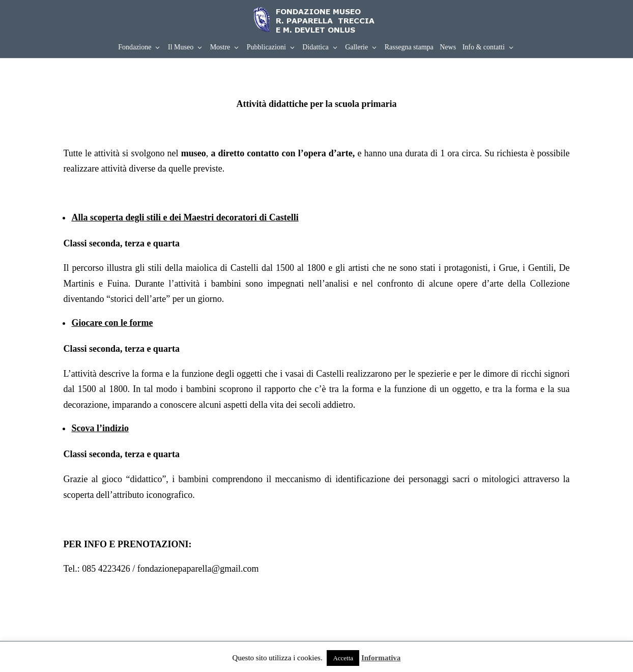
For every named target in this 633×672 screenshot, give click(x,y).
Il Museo (181, 47)
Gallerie (356, 47)
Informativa (381, 658)
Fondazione (135, 47)
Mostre (220, 47)
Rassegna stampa (409, 47)
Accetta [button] (343, 658)
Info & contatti (484, 47)
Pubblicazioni (266, 47)
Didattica (315, 47)
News (448, 47)
